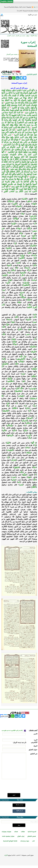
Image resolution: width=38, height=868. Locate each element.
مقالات (23, 832)
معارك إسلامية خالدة (8, 836)
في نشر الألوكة (20, 811)
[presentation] (22, 787)
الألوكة (6, 855)
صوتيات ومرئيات (6, 832)
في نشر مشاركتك (19, 805)
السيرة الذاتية (32, 832)
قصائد (16, 832)
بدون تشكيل (7, 74)
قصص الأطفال (32, 836)
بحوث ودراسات (25, 841)
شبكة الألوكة (34, 36)
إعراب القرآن (21, 836)
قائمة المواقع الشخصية (10, 841)
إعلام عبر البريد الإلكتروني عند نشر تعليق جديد (12, 730)
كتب (33, 841)
